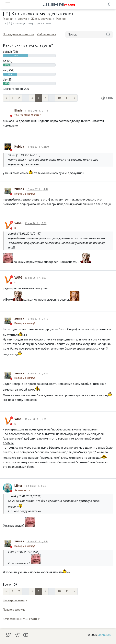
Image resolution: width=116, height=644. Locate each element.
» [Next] (74, 98)
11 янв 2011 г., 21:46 (38, 147)
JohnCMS (104, 635)
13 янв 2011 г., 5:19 (37, 319)
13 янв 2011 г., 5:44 (37, 542)
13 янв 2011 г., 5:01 (36, 223)
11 (67, 98)
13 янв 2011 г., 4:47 (37, 189)
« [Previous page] (6, 98)
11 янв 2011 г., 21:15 (36, 111)
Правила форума (14, 610)
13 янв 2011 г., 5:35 (35, 486)
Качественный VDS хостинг (21, 619)
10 (59, 98)
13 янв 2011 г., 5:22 (37, 374)
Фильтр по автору (15, 600)
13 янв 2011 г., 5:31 (36, 419)
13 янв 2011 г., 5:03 (36, 278)
